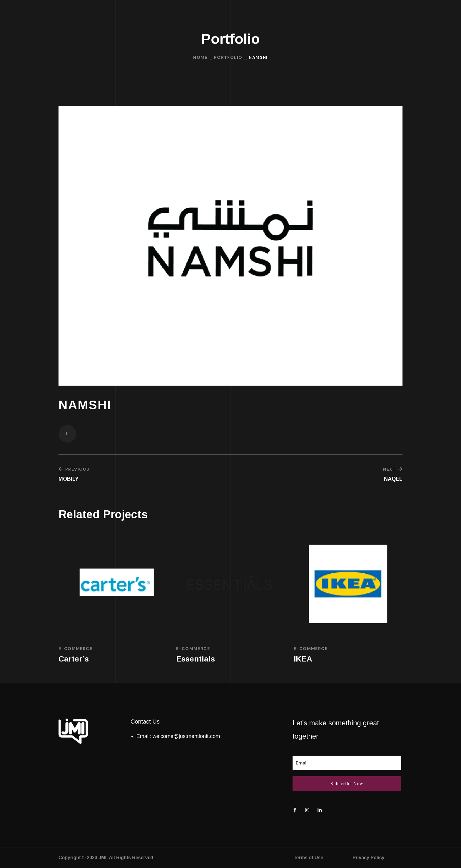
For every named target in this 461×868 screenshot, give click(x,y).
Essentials (196, 659)
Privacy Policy (369, 858)
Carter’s (74, 659)
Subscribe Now (347, 784)
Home (200, 57)
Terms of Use (308, 858)
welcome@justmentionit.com (186, 736)
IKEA (303, 659)
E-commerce (75, 649)
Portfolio (228, 57)
